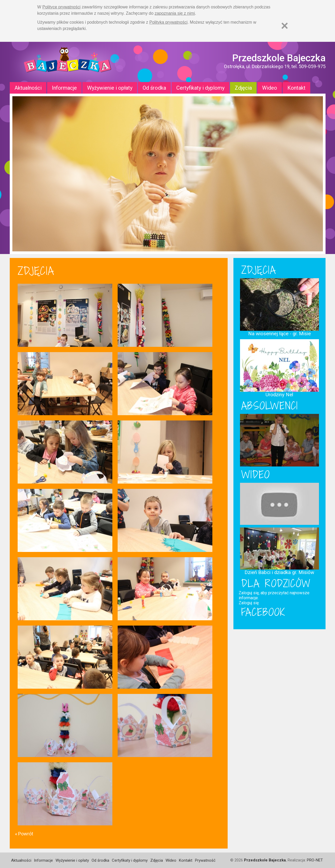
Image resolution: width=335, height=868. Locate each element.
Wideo (270, 88)
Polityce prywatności (61, 7)
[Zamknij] (285, 26)
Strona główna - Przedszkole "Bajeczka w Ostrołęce (68, 62)
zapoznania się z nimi (175, 13)
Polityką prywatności (169, 22)
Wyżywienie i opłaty (110, 88)
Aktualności (28, 88)
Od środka (154, 88)
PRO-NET (315, 860)
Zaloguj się (249, 603)
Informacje (64, 88)
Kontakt (296, 88)
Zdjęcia (243, 88)
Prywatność (205, 860)
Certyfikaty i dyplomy (200, 88)
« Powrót (24, 834)
